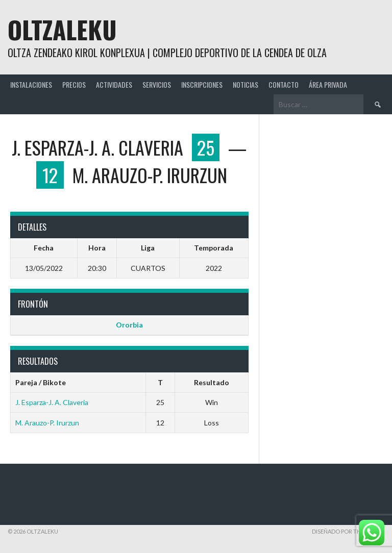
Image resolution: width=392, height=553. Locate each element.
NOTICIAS (246, 84)
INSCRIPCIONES (202, 84)
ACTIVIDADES (114, 84)
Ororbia (129, 325)
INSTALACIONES (31, 84)
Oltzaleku (62, 29)
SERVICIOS (157, 84)
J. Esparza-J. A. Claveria (52, 402)
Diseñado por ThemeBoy (348, 531)
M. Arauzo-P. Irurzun (47, 423)
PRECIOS (74, 84)
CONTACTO (284, 84)
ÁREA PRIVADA (328, 84)
